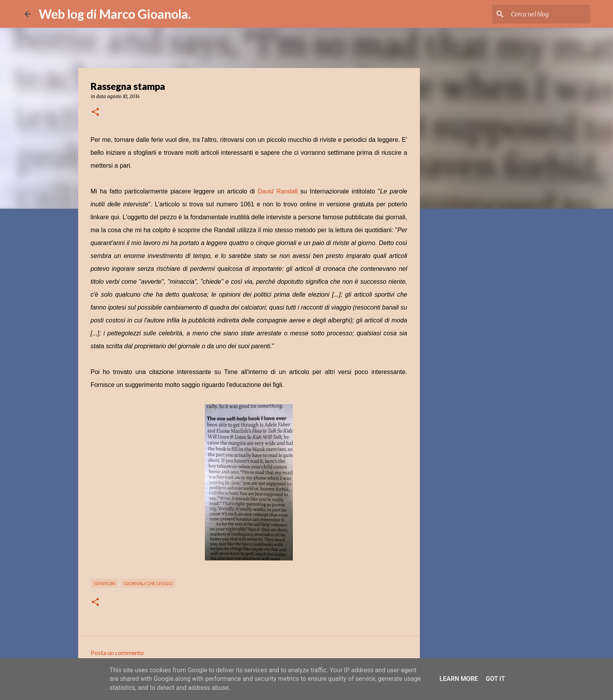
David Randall (278, 191)
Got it (495, 679)
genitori (104, 583)
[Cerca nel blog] (549, 14)
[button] (95, 112)
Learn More (459, 679)
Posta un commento (117, 653)
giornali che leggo (148, 583)
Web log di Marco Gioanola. (115, 14)
